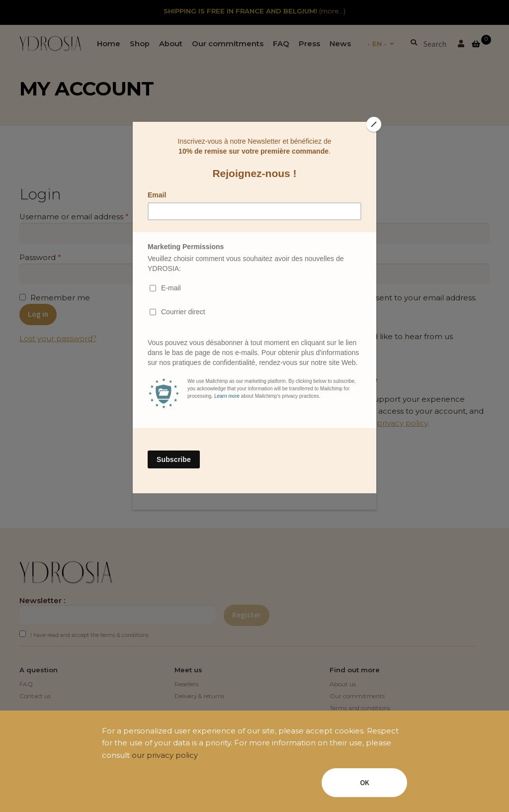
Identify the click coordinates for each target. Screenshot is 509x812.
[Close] (374, 124)
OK (365, 782)
